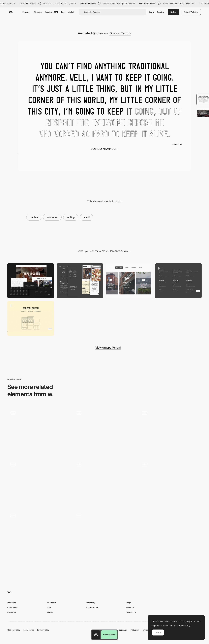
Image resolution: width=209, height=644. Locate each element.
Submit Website (191, 12)
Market (71, 12)
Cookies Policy (14, 630)
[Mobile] (80, 281)
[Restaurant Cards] (129, 281)
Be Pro (173, 12)
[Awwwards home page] (96, 635)
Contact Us (131, 612)
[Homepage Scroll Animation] (39, 535)
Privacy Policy (43, 630)
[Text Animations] (104, 432)
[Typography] (39, 432)
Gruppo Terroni (120, 33)
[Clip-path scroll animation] (170, 483)
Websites (12, 603)
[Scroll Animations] (170, 432)
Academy (51, 12)
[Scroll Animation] (104, 483)
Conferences (92, 607)
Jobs (63, 12)
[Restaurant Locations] (31, 318)
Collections (12, 607)
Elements (12, 612)
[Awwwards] (11, 12)
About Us (130, 607)
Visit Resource (109, 635)
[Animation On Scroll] (104, 529)
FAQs (128, 603)
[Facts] (179, 281)
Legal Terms (29, 630)
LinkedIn (146, 630)
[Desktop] (31, 281)
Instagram (135, 630)
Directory (38, 12)
